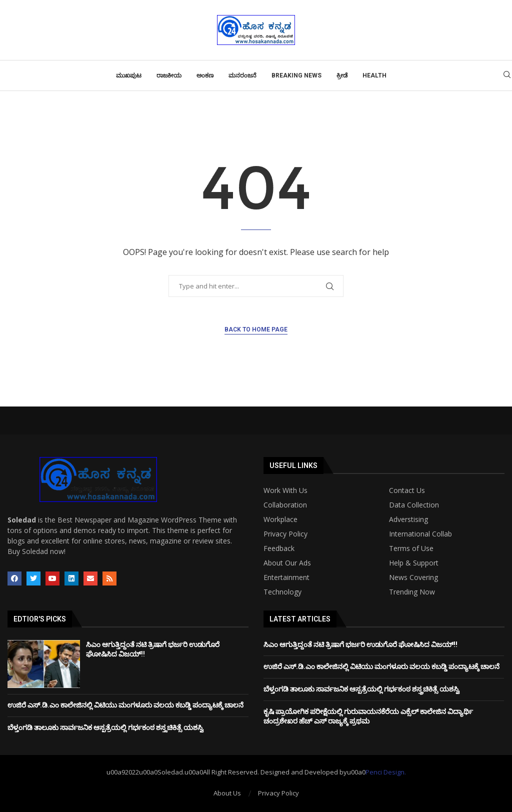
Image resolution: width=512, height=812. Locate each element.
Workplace (280, 519)
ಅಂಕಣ (205, 75)
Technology (282, 592)
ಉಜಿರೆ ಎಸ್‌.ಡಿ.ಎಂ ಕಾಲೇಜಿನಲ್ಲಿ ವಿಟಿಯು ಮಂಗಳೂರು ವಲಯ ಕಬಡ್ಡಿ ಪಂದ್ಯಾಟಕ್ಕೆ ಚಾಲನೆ (125, 705)
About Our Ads (287, 563)
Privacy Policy (285, 534)
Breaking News (296, 75)
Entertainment (286, 577)
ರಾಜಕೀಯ (169, 75)
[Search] (507, 76)
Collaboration (285, 505)
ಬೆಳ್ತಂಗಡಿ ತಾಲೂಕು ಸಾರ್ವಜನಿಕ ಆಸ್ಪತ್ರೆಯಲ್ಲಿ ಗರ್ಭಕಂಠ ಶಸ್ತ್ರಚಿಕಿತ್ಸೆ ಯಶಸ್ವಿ (105, 727)
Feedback (279, 548)
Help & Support (414, 563)
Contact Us (407, 490)
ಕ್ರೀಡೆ (342, 75)
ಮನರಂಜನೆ (242, 75)
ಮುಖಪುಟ (129, 75)
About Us (227, 793)
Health (374, 75)
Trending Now (412, 592)
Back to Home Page (256, 329)
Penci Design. (386, 772)
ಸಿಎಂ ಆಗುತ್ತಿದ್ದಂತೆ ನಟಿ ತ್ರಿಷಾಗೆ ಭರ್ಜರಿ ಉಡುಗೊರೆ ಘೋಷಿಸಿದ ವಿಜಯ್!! (360, 644)
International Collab (420, 534)
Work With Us (285, 490)
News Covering (413, 577)
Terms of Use (411, 548)
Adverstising (408, 519)
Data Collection (414, 505)
